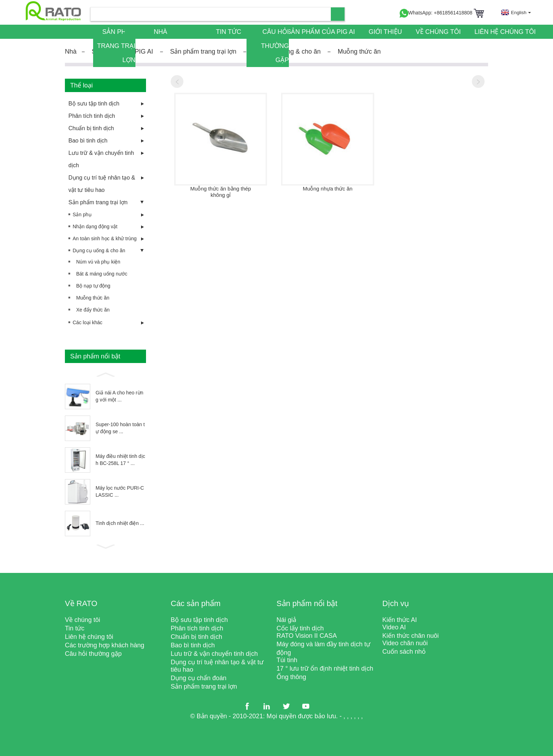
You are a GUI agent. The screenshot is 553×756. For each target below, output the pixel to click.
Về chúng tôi (438, 32)
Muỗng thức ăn (359, 52)
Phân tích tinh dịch (92, 116)
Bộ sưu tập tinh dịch (94, 104)
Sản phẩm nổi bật (307, 603)
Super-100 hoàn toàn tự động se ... (120, 428)
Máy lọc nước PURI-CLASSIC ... (120, 491)
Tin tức (229, 32)
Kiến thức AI (400, 620)
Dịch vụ (396, 603)
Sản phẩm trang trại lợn (116, 46)
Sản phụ (82, 214)
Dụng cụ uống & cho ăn (99, 250)
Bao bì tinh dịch (88, 141)
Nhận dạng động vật (95, 226)
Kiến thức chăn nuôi (411, 636)
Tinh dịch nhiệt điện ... (120, 523)
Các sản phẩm (196, 603)
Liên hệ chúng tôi (505, 32)
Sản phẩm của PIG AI (321, 32)
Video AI (394, 627)
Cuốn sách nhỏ (404, 652)
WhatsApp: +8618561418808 (436, 13)
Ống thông (291, 677)
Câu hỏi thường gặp (275, 46)
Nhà (160, 32)
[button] (105, 374)
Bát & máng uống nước (102, 274)
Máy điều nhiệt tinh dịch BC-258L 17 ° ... (120, 460)
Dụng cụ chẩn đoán (199, 678)
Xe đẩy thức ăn (93, 310)
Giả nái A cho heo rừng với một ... (119, 396)
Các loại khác (87, 322)
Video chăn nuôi (405, 643)
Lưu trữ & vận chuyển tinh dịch (101, 159)
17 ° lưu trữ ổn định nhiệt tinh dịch (325, 669)
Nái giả (286, 620)
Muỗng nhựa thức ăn (328, 189)
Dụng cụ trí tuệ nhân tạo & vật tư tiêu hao (102, 184)
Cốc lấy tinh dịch (300, 628)
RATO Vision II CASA (307, 636)
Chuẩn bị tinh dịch (91, 128)
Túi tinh (287, 660)
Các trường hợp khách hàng (105, 645)
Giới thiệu (385, 32)
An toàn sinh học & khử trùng (105, 238)
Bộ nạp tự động (93, 286)
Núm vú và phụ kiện (98, 262)
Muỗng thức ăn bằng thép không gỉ (221, 192)
